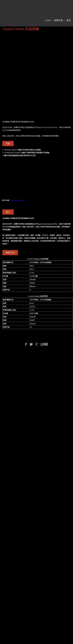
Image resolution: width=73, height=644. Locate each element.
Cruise (48, 20)
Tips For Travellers (17, 200)
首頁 (69, 20)
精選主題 (59, 20)
